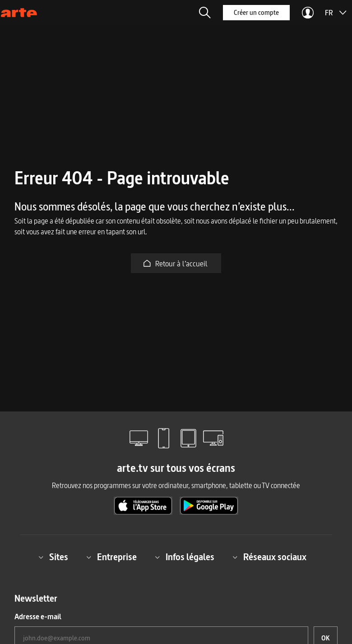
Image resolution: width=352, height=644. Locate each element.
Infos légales (185, 557)
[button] (205, 13)
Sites (53, 557)
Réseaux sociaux (269, 557)
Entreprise (111, 557)
